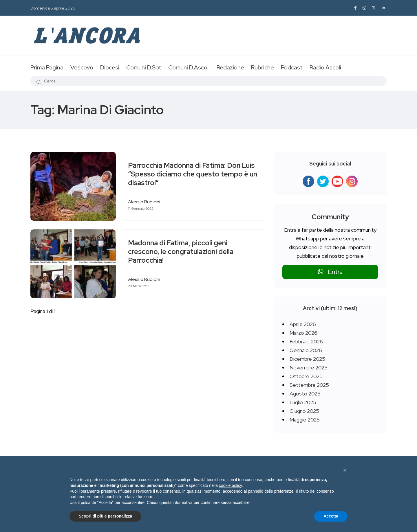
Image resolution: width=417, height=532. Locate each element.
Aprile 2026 (303, 324)
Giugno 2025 (304, 411)
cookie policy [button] (230, 485)
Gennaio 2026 (306, 350)
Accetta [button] (331, 516)
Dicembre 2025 (307, 359)
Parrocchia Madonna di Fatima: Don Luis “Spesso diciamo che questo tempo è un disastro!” (187, 174)
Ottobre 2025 (306, 376)
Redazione (230, 67)
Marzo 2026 (303, 333)
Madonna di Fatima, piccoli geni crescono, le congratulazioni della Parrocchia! (183, 252)
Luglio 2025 (303, 402)
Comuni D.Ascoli (189, 67)
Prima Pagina (47, 67)
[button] (345, 470)
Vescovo (82, 67)
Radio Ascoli (325, 67)
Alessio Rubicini (147, 202)
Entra (330, 272)
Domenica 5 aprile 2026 (53, 8)
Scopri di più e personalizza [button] (105, 516)
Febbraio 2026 (306, 342)
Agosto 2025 (305, 394)
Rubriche (263, 67)
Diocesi (110, 67)
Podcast (292, 67)
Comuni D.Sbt (144, 67)
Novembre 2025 (309, 368)
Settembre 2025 (309, 385)
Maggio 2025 (305, 420)
